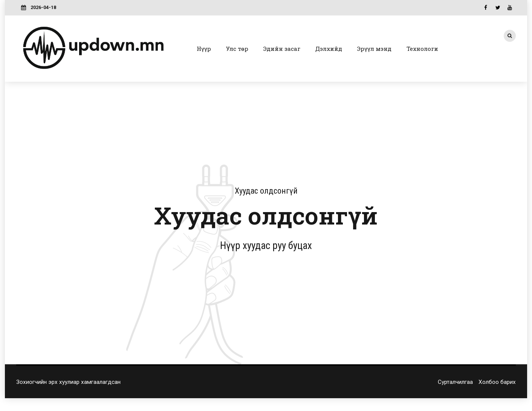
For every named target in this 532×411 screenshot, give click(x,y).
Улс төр (237, 49)
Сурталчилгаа (455, 382)
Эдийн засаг (282, 49)
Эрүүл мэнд (374, 49)
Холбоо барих (497, 382)
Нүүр (204, 49)
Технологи (422, 49)
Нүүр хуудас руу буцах (266, 246)
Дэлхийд (329, 49)
